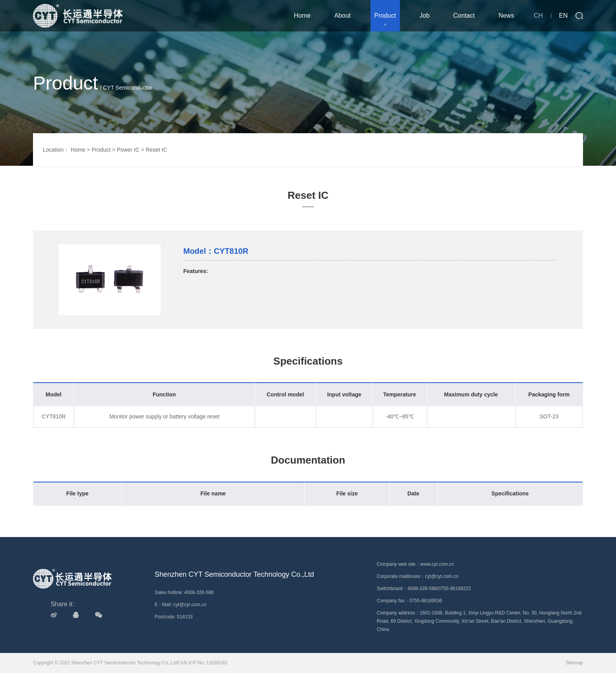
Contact (464, 16)
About (343, 16)
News (506, 16)
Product (385, 16)
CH (538, 16)
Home (302, 16)
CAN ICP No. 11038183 (202, 663)
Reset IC (156, 150)
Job (425, 16)
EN (563, 16)
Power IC (128, 150)
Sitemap (574, 663)
